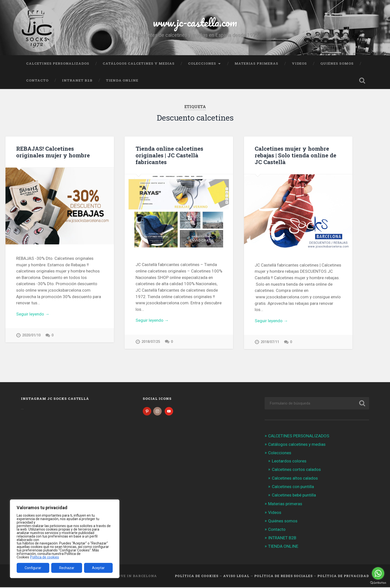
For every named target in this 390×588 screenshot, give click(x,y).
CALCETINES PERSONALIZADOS (58, 63)
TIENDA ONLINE (122, 80)
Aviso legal (236, 576)
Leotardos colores (289, 461)
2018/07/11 (270, 342)
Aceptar (98, 568)
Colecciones (202, 63)
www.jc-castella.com (195, 22)
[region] (65, 539)
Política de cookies (45, 557)
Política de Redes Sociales (283, 576)
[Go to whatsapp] (378, 573)
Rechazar (67, 568)
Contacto (37, 80)
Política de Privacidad (343, 576)
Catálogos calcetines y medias (139, 63)
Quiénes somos (337, 63)
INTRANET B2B (77, 80)
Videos (299, 63)
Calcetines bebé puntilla (294, 496)
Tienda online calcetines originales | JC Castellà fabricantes (169, 155)
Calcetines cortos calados (296, 470)
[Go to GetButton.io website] (378, 583)
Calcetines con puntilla (293, 487)
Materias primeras (256, 63)
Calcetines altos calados (295, 479)
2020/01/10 (31, 335)
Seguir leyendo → (33, 314)
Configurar (33, 568)
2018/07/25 (151, 342)
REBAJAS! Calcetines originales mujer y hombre (53, 152)
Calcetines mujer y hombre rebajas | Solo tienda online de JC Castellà (295, 155)
